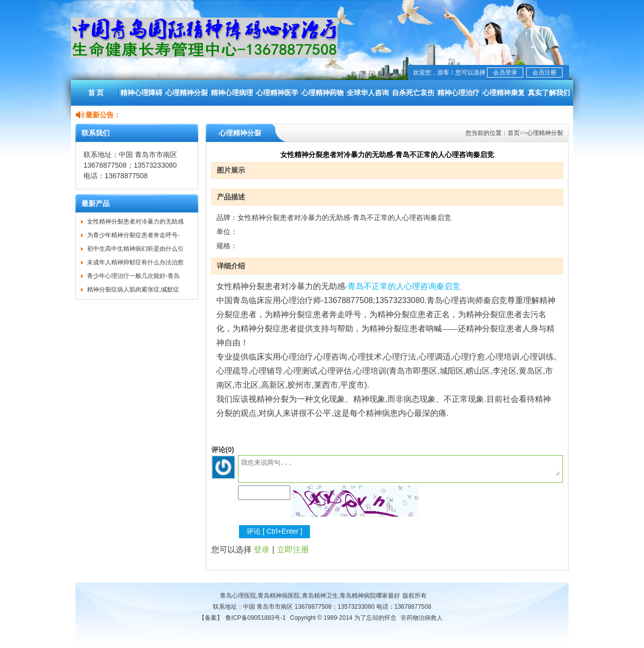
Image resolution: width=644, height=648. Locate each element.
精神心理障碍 (141, 93)
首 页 (96, 93)
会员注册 (544, 73)
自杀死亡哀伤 (413, 93)
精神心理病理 (232, 93)
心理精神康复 (504, 93)
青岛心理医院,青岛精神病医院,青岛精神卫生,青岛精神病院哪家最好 (310, 596)
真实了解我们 (549, 93)
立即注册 (293, 550)
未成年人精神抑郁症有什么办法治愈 (135, 262)
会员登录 (505, 73)
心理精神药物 (323, 93)
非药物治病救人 (422, 618)
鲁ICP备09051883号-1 (256, 618)
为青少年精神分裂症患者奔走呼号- (133, 235)
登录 (262, 550)
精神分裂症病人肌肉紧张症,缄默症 (133, 290)
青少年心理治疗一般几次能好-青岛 (133, 276)
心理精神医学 (277, 93)
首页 (514, 133)
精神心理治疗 (458, 93)
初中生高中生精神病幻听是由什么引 (135, 249)
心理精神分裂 (187, 93)
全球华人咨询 (368, 93)
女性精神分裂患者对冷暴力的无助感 (135, 222)
